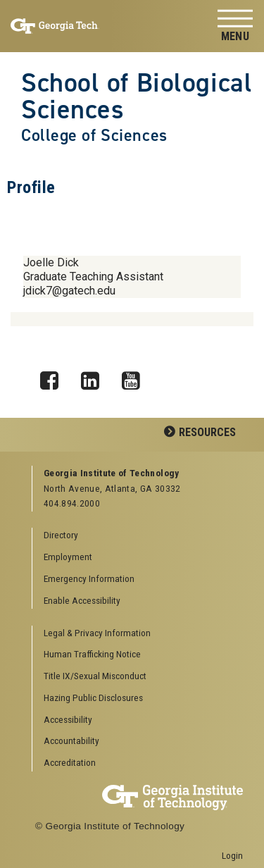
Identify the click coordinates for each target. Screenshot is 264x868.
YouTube (136, 377)
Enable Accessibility (82, 600)
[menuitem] (138, 634)
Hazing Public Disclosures (93, 697)
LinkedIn (95, 377)
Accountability (71, 740)
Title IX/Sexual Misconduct (95, 676)
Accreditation (70, 762)
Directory (61, 535)
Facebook (54, 377)
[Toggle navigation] (235, 26)
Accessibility (68, 719)
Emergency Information (89, 578)
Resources (207, 432)
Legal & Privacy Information (97, 633)
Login (232, 855)
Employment (68, 557)
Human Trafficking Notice (92, 654)
